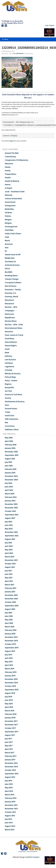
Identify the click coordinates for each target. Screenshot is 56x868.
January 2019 (10, 676)
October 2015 (10, 812)
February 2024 (11, 497)
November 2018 (11, 683)
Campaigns (10, 311)
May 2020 (9, 620)
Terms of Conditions (32, 852)
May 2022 (9, 550)
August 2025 (10, 459)
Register (52, 25)
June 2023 (9, 525)
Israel (7, 349)
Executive (9, 332)
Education (9, 164)
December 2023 (11, 504)
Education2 (9, 304)
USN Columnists (12, 419)
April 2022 (9, 553)
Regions (8, 384)
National (9, 195)
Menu (5, 39)
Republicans (10, 318)
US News (8, 213)
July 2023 (8, 522)
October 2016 (10, 770)
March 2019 (10, 669)
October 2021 (10, 564)
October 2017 (10, 728)
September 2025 (12, 455)
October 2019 (10, 644)
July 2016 (8, 781)
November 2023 (11, 508)
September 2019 (12, 648)
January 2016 (10, 802)
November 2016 (11, 767)
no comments (18, 53)
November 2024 (11, 480)
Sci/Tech (8, 391)
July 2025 (8, 462)
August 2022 (10, 539)
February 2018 (11, 714)
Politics (8, 216)
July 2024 (8, 483)
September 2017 (12, 732)
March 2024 (10, 494)
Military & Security (13, 374)
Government (10, 202)
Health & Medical (12, 181)
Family (8, 167)
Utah (7, 237)
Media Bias (9, 209)
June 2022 (9, 546)
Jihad (7, 353)
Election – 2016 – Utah (14, 325)
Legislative (10, 367)
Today (7, 412)
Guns (7, 405)
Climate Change (12, 279)
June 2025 (9, 466)
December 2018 (11, 679)
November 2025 (11, 452)
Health (8, 178)
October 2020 (10, 602)
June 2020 (9, 616)
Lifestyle (9, 370)
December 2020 (11, 595)
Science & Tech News (14, 395)
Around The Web (12, 153)
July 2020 (8, 613)
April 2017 (9, 749)
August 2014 (10, 826)
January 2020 (10, 634)
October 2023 (10, 511)
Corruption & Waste (13, 283)
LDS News (9, 363)
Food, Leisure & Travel (14, 335)
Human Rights (11, 346)
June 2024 (9, 487)
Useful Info (10, 416)
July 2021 (8, 571)
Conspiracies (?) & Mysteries (17, 160)
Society (8, 398)
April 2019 (9, 665)
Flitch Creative (34, 857)
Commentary (10, 157)
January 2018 (10, 718)
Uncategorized (11, 227)
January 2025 (10, 473)
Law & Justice (10, 360)
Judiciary (8, 356)
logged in (12, 141)
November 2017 (11, 725)
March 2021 (10, 585)
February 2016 (11, 798)
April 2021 (9, 581)
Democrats (9, 314)
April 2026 (9, 441)
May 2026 (9, 438)
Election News (11, 321)
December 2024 (11, 476)
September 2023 (12, 515)
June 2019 (9, 658)
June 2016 (9, 784)
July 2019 (8, 655)
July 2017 (8, 739)
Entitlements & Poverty (15, 402)
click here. (15, 109)
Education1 (9, 300)
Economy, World (11, 297)
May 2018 (9, 704)
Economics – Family (13, 290)
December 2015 (11, 805)
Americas (9, 244)
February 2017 (11, 756)
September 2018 (12, 690)
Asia (7, 248)
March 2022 (10, 557)
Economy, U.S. (10, 293)
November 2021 (11, 560)
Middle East (10, 258)
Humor (8, 185)
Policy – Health (11, 381)
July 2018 (8, 697)
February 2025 (11, 469)
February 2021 (11, 588)
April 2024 (9, 490)
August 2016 (10, 777)
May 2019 (9, 662)
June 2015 (9, 823)
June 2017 (9, 742)
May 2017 (9, 746)
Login (47, 25)
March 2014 (10, 830)
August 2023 (10, 518)
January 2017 (10, 760)
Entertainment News (14, 328)
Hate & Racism (11, 342)
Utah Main (9, 230)
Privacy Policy (22, 852)
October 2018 (10, 686)
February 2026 (11, 445)
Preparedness (11, 174)
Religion (8, 220)
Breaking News (11, 276)
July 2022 (8, 543)
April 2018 (9, 707)
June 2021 (9, 574)
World (7, 241)
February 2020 (11, 630)
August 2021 (10, 567)
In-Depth (8, 188)
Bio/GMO (9, 272)
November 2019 (11, 641)
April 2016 (9, 791)
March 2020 (10, 627)
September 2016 (12, 774)
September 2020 (12, 606)
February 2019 (11, 672)
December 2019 (11, 637)
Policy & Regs (10, 377)
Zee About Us (10, 262)
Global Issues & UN (13, 255)
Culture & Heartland (13, 199)
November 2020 (11, 599)
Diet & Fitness (11, 286)
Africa (7, 269)
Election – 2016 (11, 307)
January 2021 (10, 592)
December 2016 (11, 763)
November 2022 (11, 532)
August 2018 (10, 693)
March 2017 (10, 753)
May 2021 (9, 578)
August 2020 (10, 609)
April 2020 (9, 623)
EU (6, 251)
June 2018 (9, 700)
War (7, 423)
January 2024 (10, 501)
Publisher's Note (12, 430)
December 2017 (11, 721)
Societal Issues (11, 409)
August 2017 (10, 735)
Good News (10, 339)
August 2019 (10, 651)
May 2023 (9, 529)
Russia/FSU (9, 388)
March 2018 (10, 711)
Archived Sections (12, 265)
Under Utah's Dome (13, 234)
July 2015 (8, 819)
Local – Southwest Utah (15, 192)
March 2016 (10, 795)
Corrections (10, 426)
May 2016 (9, 788)
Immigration (10, 206)
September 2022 (12, 536)
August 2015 (10, 816)
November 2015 (11, 809)
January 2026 (10, 448)
